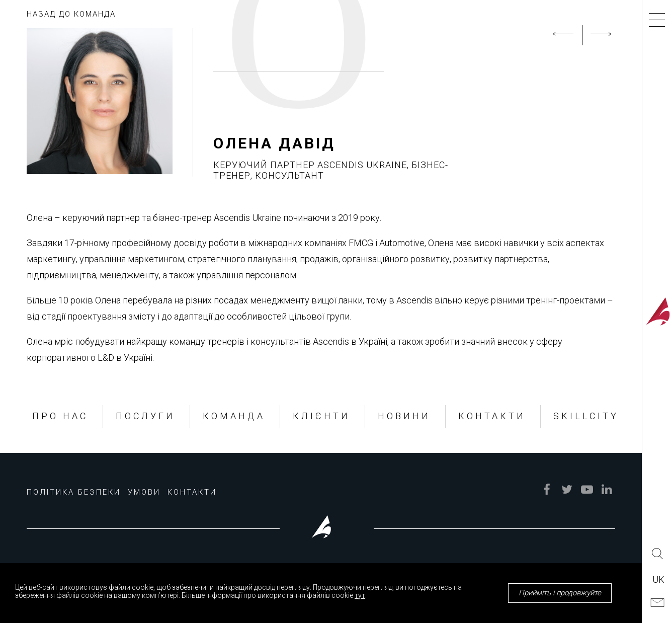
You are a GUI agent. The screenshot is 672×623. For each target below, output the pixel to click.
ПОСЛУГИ (145, 416)
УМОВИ (144, 492)
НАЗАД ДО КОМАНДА (71, 14)
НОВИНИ (404, 416)
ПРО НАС (60, 416)
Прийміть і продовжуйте (560, 593)
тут (360, 595)
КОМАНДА (234, 416)
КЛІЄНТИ (321, 416)
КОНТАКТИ (492, 416)
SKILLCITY (586, 416)
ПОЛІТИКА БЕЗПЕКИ (74, 492)
